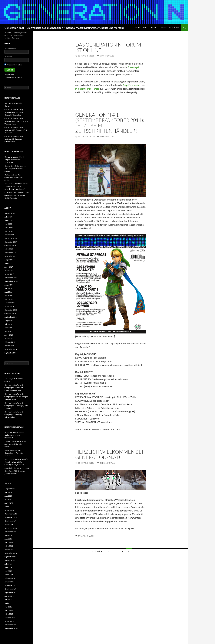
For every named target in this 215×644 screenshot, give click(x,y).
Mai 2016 (8, 296)
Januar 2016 (9, 306)
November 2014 (11, 349)
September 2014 (11, 353)
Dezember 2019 (11, 238)
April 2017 (9, 267)
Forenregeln (134, 67)
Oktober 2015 (10, 313)
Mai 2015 (8, 331)
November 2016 (11, 278)
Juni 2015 (8, 328)
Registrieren (9, 75)
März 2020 (9, 231)
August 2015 (9, 321)
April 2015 (9, 335)
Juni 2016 (8, 292)
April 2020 (9, 228)
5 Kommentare (107, 137)
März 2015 (9, 338)
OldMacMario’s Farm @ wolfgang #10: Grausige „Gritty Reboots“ (16, 130)
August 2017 (9, 260)
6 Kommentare (107, 56)
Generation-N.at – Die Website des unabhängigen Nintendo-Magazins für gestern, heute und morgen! (64, 28)
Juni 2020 (8, 220)
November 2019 (11, 242)
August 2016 (9, 285)
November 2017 (11, 256)
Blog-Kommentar (131, 85)
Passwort (8, 57)
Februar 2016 (10, 303)
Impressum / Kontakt (170, 28)
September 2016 (11, 281)
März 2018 (9, 249)
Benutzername (10, 49)
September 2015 (11, 317)
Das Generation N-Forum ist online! (108, 47)
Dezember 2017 (11, 253)
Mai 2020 (8, 224)
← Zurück (97, 551)
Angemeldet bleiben (13, 65)
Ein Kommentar (107, 463)
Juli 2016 (8, 288)
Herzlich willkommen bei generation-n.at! (109, 454)
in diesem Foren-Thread (87, 89)
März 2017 (9, 270)
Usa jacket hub (10, 157)
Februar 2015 (10, 342)
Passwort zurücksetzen (14, 77)
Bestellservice (141, 28)
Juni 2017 (8, 263)
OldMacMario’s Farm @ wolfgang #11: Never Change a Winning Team (16, 121)
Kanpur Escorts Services (14, 166)
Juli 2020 (8, 217)
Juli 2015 (8, 324)
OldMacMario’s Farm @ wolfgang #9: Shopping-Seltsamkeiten (14, 139)
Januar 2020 (9, 235)
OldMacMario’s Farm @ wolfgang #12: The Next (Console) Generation (14, 112)
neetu (7, 193)
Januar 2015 (9, 346)
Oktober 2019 (10, 245)
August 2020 (9, 213)
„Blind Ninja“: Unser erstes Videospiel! (14, 160)
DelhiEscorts (9, 175)
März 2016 (9, 299)
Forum (154, 28)
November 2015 (11, 310)
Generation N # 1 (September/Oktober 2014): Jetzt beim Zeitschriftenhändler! (110, 123)
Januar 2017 (9, 274)
